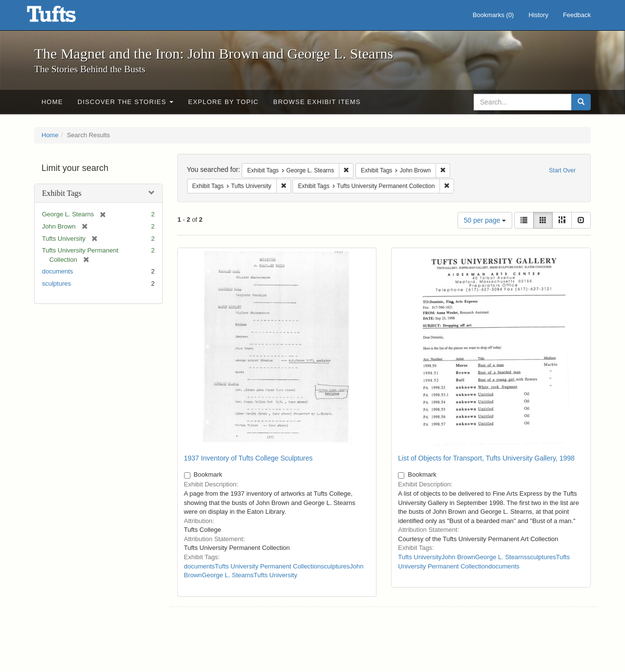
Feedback (577, 15)
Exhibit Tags (62, 193)
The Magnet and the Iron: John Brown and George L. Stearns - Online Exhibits (63, 17)
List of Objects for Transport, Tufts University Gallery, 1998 (486, 458)
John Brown (458, 557)
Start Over (562, 170)
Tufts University (276, 575)
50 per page (485, 220)
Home (52, 102)
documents (58, 271)
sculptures (56, 283)
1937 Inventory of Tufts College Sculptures (249, 458)
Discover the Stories (126, 102)
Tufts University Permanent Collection (268, 566)
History (538, 15)
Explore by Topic (223, 102)
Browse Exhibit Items (317, 102)
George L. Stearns (228, 575)
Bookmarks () (493, 15)
